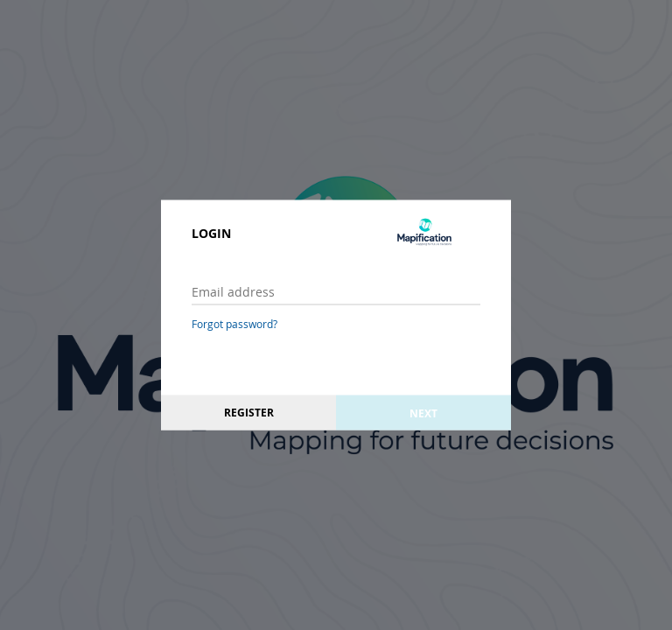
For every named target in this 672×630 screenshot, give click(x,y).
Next (423, 413)
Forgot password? (234, 324)
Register (249, 413)
